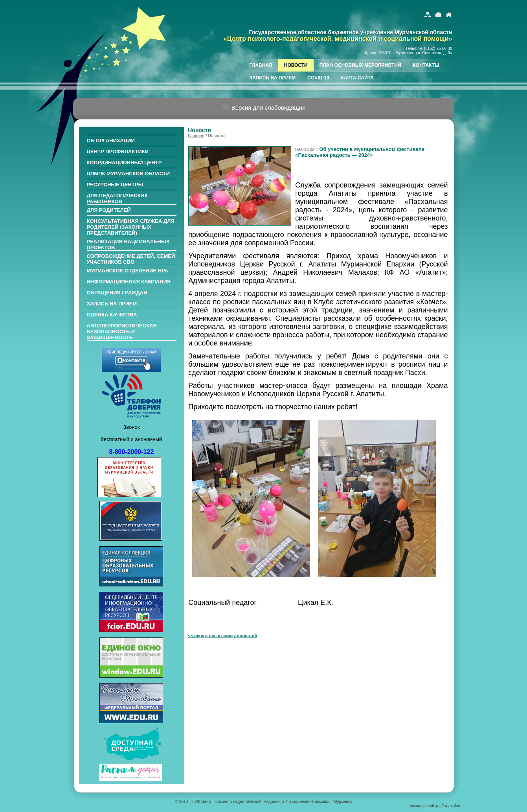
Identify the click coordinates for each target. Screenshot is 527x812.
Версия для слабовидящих (264, 107)
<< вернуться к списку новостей (222, 636)
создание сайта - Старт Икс (435, 806)
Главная (196, 136)
